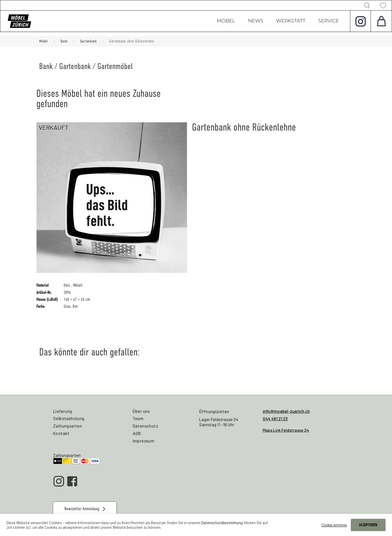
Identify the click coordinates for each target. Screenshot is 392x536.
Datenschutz (145, 426)
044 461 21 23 (275, 419)
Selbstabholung (69, 418)
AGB (137, 433)
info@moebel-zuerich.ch (286, 411)
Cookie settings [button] (334, 525)
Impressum (144, 441)
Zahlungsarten (67, 426)
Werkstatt (291, 21)
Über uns (141, 411)
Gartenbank (88, 41)
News (256, 21)
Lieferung (63, 411)
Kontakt (61, 433)
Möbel (226, 21)
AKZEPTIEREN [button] (368, 525)
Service (329, 21)
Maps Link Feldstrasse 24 (286, 430)
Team (138, 418)
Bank (64, 41)
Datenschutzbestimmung (222, 523)
